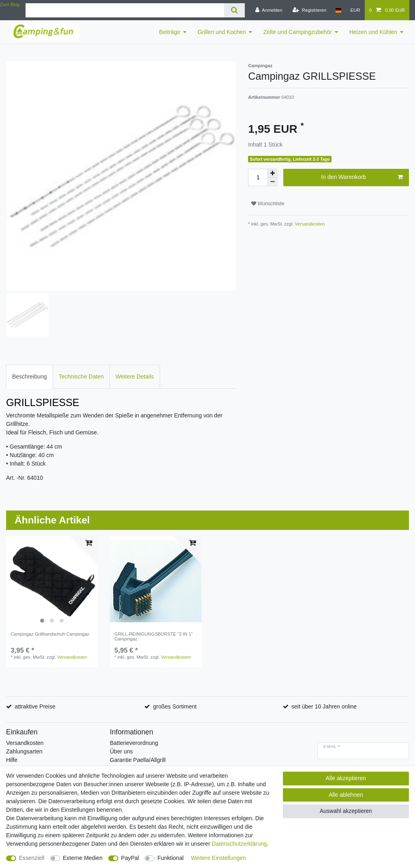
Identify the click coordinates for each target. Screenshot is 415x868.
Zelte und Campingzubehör (298, 32)
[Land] (338, 10)
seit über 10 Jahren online (324, 706)
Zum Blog (10, 4)
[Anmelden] (269, 10)
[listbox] (52, 581)
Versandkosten (309, 224)
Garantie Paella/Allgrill (138, 760)
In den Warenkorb (362, 177)
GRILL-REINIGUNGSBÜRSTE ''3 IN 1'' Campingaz (154, 636)
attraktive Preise (35, 706)
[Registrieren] (309, 10)
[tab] (30, 377)
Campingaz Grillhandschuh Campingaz (50, 634)
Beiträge (170, 32)
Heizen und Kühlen (373, 32)
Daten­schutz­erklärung (239, 844)
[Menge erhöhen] (272, 173)
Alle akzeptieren (346, 778)
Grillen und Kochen (222, 32)
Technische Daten (81, 377)
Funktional (170, 858)
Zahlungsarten (24, 751)
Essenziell (32, 858)
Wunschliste (268, 204)
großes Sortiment (175, 706)
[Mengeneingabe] (258, 178)
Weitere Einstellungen (218, 858)
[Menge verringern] (272, 182)
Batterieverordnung (134, 743)
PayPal (130, 858)
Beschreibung (30, 377)
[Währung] (355, 10)
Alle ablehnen (346, 795)
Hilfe (12, 760)
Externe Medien (83, 858)
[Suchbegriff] (125, 10)
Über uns (121, 751)
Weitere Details (135, 377)
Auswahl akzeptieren (346, 811)
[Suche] (234, 10)
